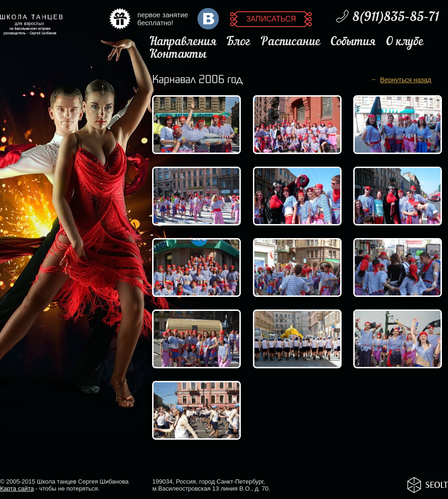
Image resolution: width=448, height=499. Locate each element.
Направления (183, 42)
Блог (238, 42)
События (353, 42)
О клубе (405, 42)
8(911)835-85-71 (395, 18)
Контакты (178, 55)
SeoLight (428, 485)
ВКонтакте (208, 19)
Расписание (290, 42)
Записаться (271, 19)
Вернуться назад (406, 80)
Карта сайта (17, 488)
